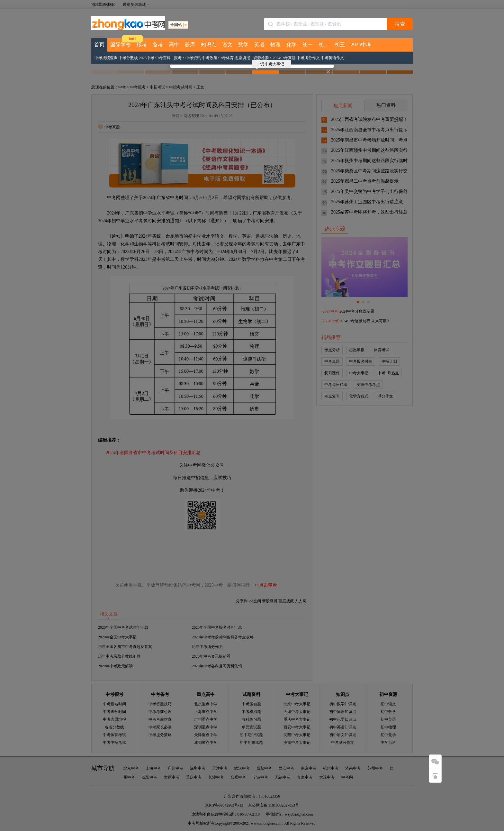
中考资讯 (193, 58)
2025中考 (361, 45)
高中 (174, 45)
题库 (190, 45)
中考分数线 (128, 58)
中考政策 (210, 58)
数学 (243, 45)
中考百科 (163, 58)
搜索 (400, 24)
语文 (227, 45)
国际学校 (121, 45)
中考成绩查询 (106, 58)
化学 (292, 45)
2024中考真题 (284, 58)
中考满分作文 (308, 58)
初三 (340, 45)
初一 (308, 45)
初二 (324, 45)
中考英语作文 (332, 58)
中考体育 (226, 58)
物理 (275, 45)
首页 (99, 45)
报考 (142, 45)
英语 (259, 45)
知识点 (209, 45)
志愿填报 (242, 58)
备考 (158, 45)
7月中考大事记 (270, 65)
